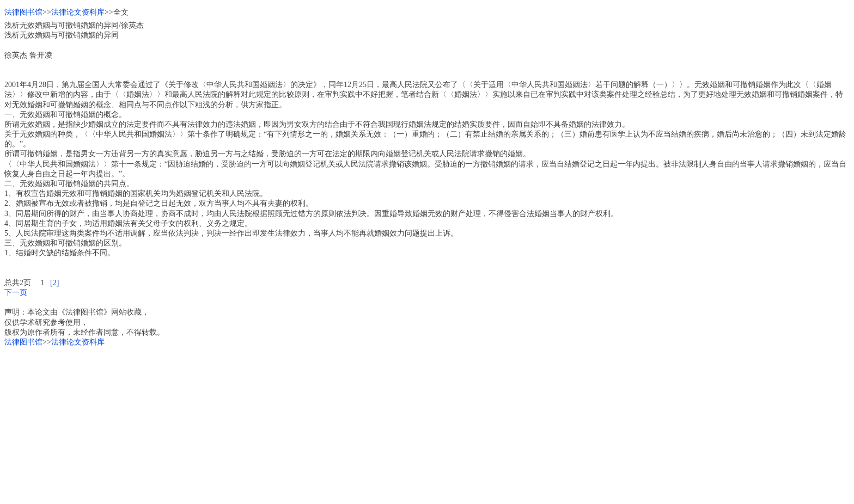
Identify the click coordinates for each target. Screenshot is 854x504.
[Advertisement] (331, 423)
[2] (54, 283)
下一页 (16, 293)
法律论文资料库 (78, 12)
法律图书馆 (23, 12)
